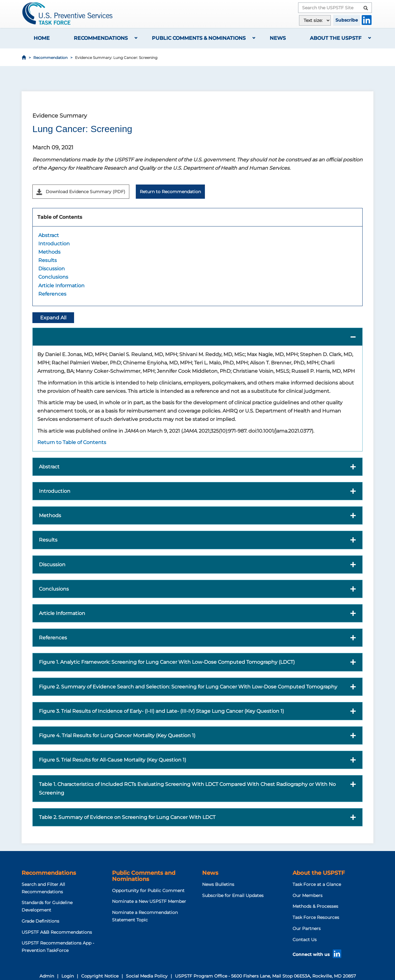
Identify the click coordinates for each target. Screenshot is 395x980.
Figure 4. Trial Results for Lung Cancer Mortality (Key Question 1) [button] (117, 735)
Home (42, 38)
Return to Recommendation (170, 192)
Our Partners (307, 928)
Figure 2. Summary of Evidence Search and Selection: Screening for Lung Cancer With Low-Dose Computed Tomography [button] (188, 687)
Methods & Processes (315, 906)
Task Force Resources (316, 917)
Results (48, 260)
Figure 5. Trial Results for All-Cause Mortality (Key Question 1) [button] (112, 760)
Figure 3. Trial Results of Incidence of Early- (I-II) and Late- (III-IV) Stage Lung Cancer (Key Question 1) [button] (161, 711)
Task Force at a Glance (317, 884)
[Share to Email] (360, 83)
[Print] (369, 83)
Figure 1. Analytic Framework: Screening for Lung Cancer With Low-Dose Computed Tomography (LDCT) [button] (167, 662)
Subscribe (347, 20)
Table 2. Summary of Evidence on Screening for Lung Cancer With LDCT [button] (127, 817)
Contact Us (305, 940)
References (52, 294)
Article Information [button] (62, 613)
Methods (49, 252)
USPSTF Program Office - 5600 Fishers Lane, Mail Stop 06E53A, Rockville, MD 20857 (265, 976)
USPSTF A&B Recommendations (57, 932)
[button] (197, 337)
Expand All (53, 318)
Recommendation (50, 58)
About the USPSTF (336, 38)
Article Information (61, 286)
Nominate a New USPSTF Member (149, 901)
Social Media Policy (147, 976)
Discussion (52, 269)
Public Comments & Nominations (199, 38)
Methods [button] (50, 515)
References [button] (53, 638)
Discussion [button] (52, 565)
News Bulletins (218, 884)
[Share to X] (343, 83)
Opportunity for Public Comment (148, 891)
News (278, 38)
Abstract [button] (49, 467)
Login (68, 976)
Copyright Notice (100, 976)
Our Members (308, 895)
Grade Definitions (40, 921)
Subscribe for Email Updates (233, 895)
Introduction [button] (55, 491)
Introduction (54, 244)
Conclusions (53, 277)
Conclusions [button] (54, 589)
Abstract (49, 235)
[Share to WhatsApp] (352, 83)
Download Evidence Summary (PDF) (81, 192)
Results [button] (48, 540)
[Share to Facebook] (335, 83)
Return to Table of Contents (72, 442)
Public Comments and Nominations (144, 876)
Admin (47, 976)
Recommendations (101, 38)
